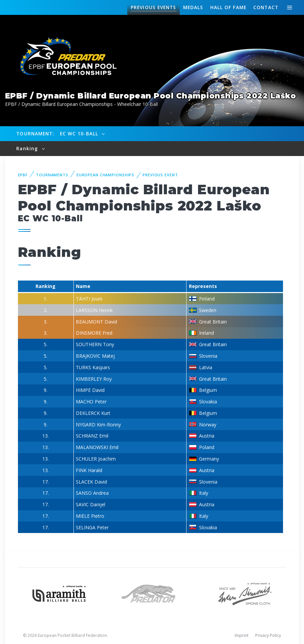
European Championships (105, 175)
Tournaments (52, 175)
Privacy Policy (268, 635)
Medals (193, 7)
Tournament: (35, 134)
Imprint (242, 635)
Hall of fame (228, 7)
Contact (266, 7)
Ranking (28, 148)
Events (153, 7)
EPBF (23, 175)
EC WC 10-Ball (80, 134)
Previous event (160, 175)
